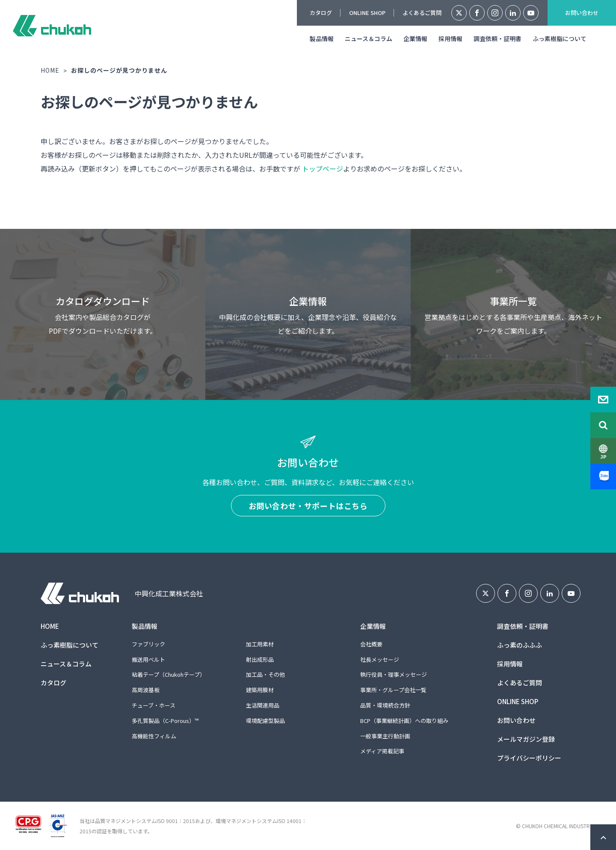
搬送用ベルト (148, 659)
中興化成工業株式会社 (52, 26)
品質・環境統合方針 (385, 705)
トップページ (323, 169)
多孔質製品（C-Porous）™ (165, 721)
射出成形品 (260, 659)
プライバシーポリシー (529, 758)
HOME (50, 70)
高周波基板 (146, 690)
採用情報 (450, 39)
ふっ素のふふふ (520, 645)
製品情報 (322, 39)
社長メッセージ (380, 659)
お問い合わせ (582, 13)
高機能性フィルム (154, 736)
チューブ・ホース (154, 705)
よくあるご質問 (422, 13)
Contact (603, 400)
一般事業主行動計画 (385, 736)
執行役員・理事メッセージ (394, 674)
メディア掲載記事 (382, 751)
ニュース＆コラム (369, 39)
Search (603, 425)
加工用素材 (260, 644)
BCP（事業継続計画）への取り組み (404, 721)
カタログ (321, 13)
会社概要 (371, 644)
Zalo (603, 477)
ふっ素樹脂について (560, 39)
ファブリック (148, 644)
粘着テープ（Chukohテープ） (169, 674)
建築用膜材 (260, 690)
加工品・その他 (265, 674)
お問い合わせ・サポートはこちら (308, 506)
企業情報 (415, 39)
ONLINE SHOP (367, 13)
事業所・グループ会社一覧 (393, 690)
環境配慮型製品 (265, 721)
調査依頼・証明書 (498, 39)
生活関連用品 (263, 705)
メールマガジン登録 (526, 739)
